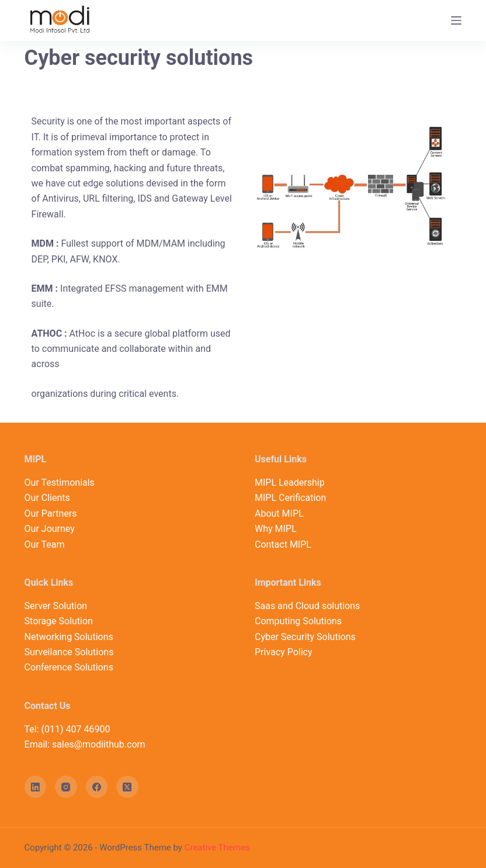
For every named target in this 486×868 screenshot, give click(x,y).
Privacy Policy (284, 652)
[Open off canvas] (456, 20)
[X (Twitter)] (127, 787)
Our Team (45, 544)
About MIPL (279, 513)
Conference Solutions (69, 667)
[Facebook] (97, 787)
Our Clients (47, 498)
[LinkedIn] (36, 787)
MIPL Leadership (290, 483)
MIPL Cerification (290, 498)
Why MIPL (276, 529)
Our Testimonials (60, 483)
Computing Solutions (298, 621)
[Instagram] (66, 787)
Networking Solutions (69, 637)
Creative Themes (217, 848)
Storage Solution (59, 621)
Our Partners (51, 513)
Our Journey (50, 529)
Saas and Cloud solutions (307, 606)
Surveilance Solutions (69, 652)
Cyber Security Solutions (305, 637)
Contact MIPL (283, 544)
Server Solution (56, 606)
